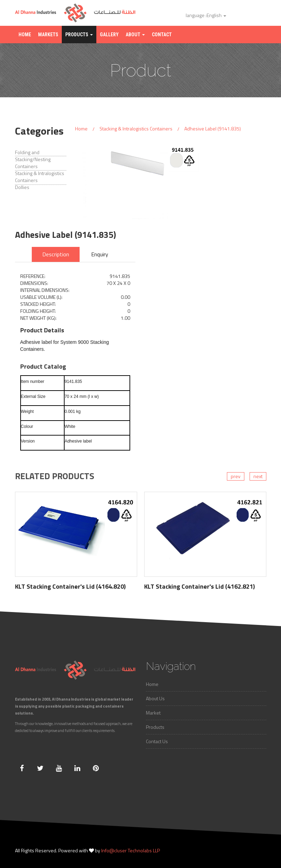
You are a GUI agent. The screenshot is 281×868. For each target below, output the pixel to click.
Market (153, 713)
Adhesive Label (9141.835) (213, 129)
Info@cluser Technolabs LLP (131, 850)
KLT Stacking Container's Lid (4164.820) (70, 586)
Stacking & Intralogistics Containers (136, 129)
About (135, 35)
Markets (48, 35)
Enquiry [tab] (100, 254)
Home (25, 35)
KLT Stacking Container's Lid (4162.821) (199, 586)
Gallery (109, 35)
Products (79, 35)
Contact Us (157, 741)
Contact (162, 35)
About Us (155, 698)
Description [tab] (56, 254)
